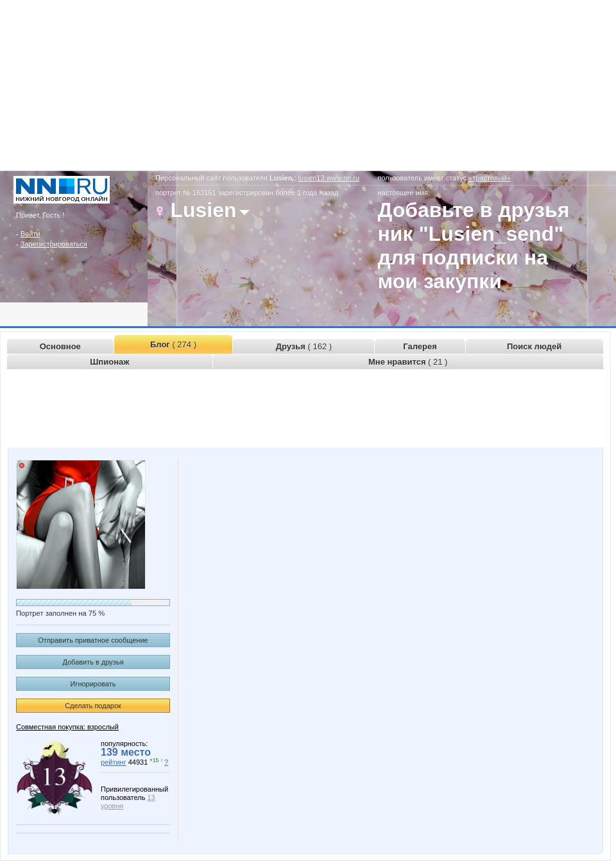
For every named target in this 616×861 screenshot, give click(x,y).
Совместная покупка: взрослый (67, 727)
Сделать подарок (93, 706)
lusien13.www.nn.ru (329, 178)
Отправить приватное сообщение (93, 640)
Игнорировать (93, 684)
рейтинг (114, 762)
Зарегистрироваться (54, 244)
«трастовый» (490, 178)
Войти (30, 234)
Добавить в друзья (93, 662)
